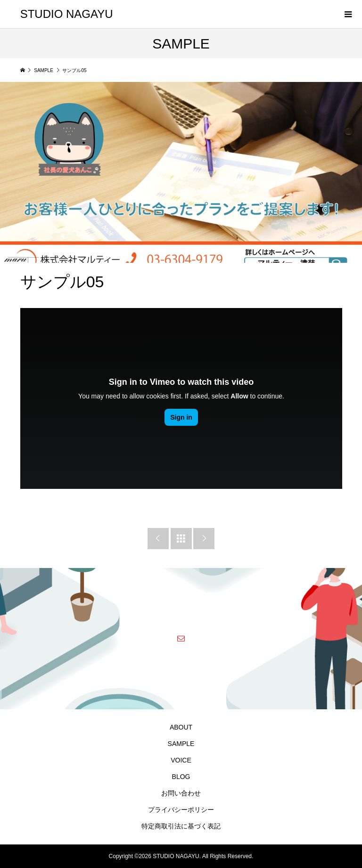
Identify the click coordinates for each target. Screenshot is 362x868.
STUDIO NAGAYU (67, 14)
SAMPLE (181, 744)
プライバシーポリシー (181, 810)
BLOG (181, 777)
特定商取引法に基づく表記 (181, 826)
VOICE (181, 760)
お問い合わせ (181, 793)
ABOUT (181, 727)
